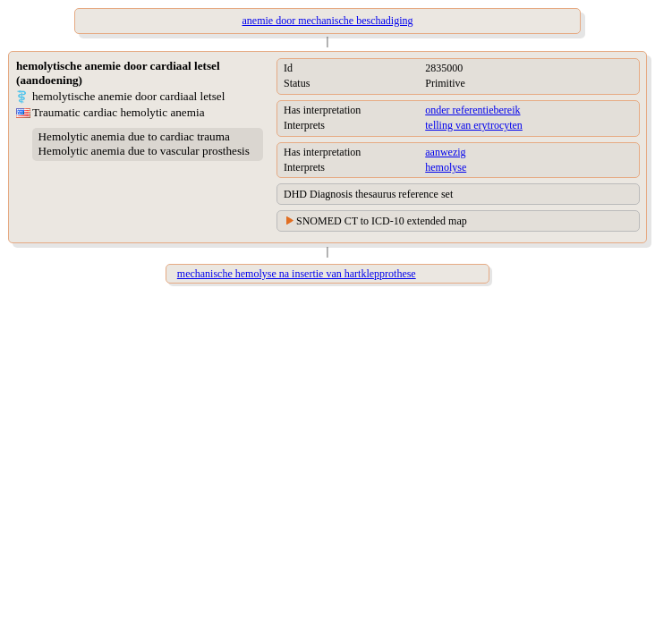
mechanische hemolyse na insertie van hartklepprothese (297, 274)
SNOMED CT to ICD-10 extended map (382, 221)
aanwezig (445, 152)
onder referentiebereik (472, 110)
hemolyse (446, 167)
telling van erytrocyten (474, 125)
